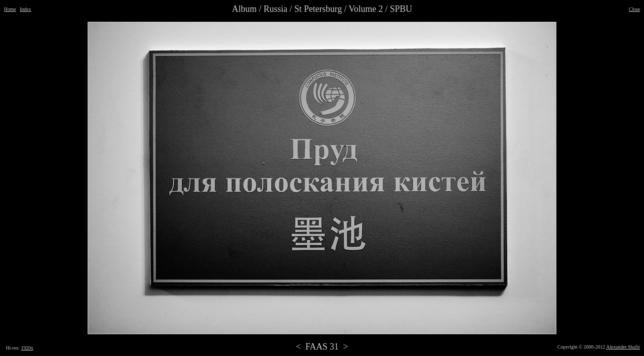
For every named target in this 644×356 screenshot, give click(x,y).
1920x (27, 348)
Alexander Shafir (623, 347)
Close (634, 9)
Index (25, 9)
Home (10, 9)
